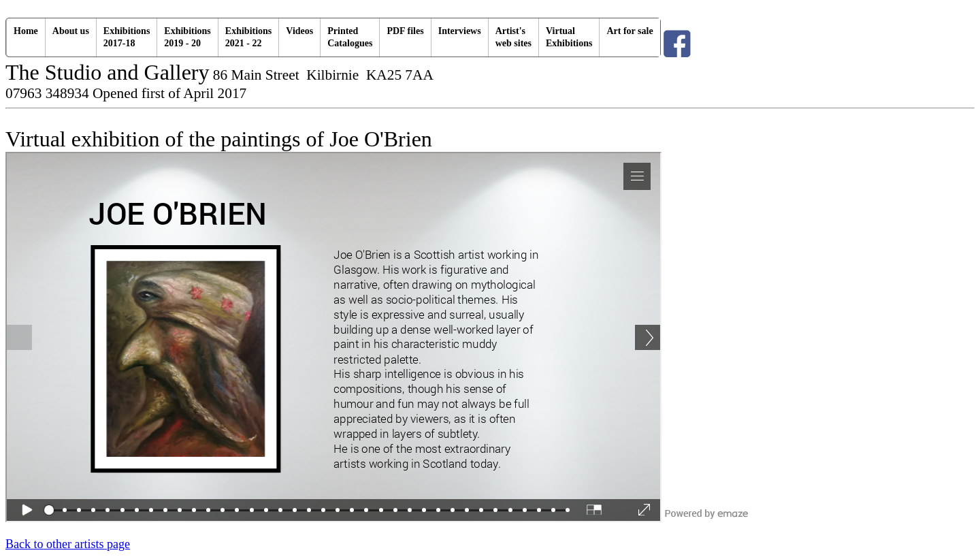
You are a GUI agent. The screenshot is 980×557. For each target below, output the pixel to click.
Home (26, 31)
